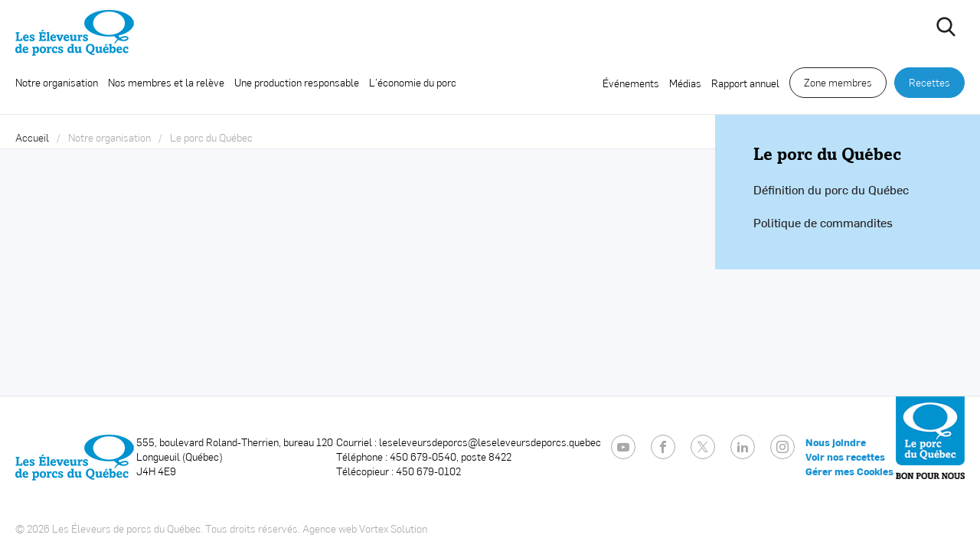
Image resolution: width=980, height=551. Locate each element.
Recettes (929, 82)
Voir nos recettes (845, 457)
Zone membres (838, 82)
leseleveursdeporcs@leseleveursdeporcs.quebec (490, 442)
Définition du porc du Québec (831, 189)
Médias (685, 83)
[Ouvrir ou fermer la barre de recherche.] (946, 27)
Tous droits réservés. (253, 528)
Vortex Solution (393, 528)
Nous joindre (836, 442)
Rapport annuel (745, 83)
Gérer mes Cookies (849, 471)
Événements (631, 83)
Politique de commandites (823, 222)
